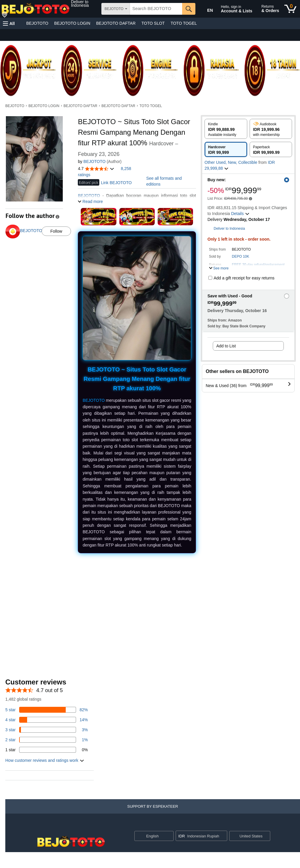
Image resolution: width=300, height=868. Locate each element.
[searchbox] (156, 9)
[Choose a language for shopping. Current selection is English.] (150, 836)
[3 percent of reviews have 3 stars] (47, 730)
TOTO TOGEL (184, 23)
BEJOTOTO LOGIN (72, 23)
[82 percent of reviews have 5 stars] (47, 710)
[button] (86, 4)
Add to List (226, 346)
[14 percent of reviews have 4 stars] (47, 720)
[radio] (226, 129)
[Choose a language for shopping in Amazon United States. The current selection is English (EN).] (206, 9)
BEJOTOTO (37, 23)
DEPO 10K (241, 256)
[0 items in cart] (290, 9)
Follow (56, 231)
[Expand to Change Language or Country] (169, 836)
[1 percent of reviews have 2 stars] (47, 740)
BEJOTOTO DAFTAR (116, 23)
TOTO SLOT (153, 23)
